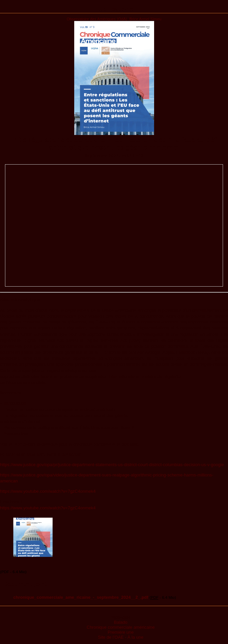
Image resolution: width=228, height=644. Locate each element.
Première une (120, 632)
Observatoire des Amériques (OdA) (97, 19)
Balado (120, 622)
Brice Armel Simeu (145, 19)
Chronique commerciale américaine (120, 627)
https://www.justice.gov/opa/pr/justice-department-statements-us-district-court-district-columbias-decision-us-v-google (112, 465)
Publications (114, 9)
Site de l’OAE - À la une (121, 637)
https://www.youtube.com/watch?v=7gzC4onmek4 (48, 491)
